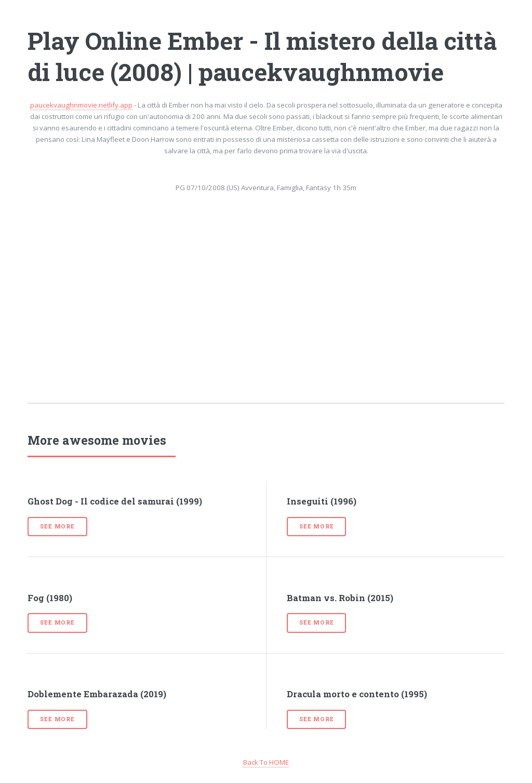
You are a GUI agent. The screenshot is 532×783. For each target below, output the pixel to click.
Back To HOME (266, 762)
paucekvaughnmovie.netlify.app (81, 105)
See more (57, 526)
